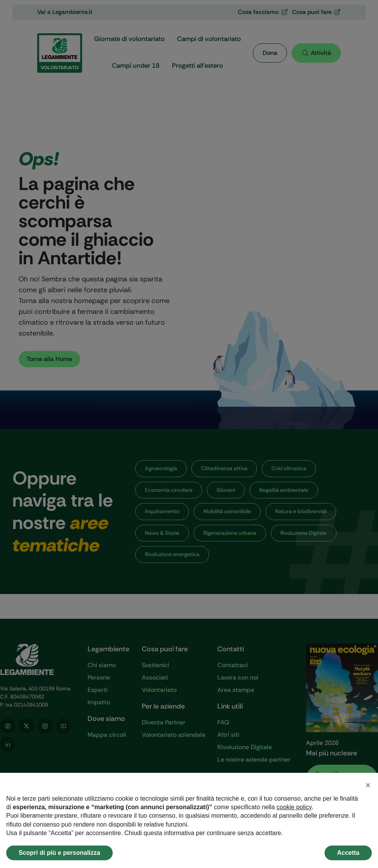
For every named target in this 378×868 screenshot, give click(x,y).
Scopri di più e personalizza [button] (59, 853)
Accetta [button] (348, 853)
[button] (368, 785)
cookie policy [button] (294, 807)
